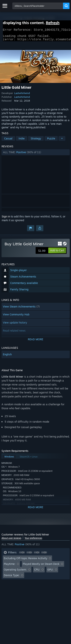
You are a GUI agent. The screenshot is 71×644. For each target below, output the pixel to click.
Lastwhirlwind (22, 95)
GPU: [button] (50, 572)
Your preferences (33, 540)
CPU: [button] (37, 572)
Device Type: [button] (12, 577)
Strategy (36, 141)
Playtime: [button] (10, 566)
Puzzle (51, 141)
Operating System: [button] (15, 572)
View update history (15, 325)
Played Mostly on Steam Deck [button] (41, 566)
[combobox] (38, 6)
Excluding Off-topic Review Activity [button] (26, 560)
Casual (8, 141)
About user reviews (11, 540)
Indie (22, 141)
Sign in (6, 219)
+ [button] (62, 141)
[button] (36, 154)
